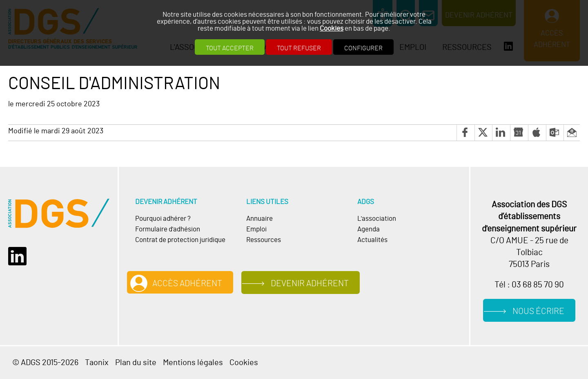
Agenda (369, 229)
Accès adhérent (187, 284)
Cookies (332, 28)
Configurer (363, 48)
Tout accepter (230, 48)
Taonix (97, 363)
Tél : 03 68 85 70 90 (529, 285)
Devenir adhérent (310, 284)
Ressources (264, 240)
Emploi (256, 229)
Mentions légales (193, 363)
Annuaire (259, 219)
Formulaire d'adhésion (168, 229)
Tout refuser (299, 48)
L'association (377, 219)
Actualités (372, 240)
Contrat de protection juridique (180, 240)
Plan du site (136, 363)
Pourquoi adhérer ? (163, 219)
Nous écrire (538, 311)
